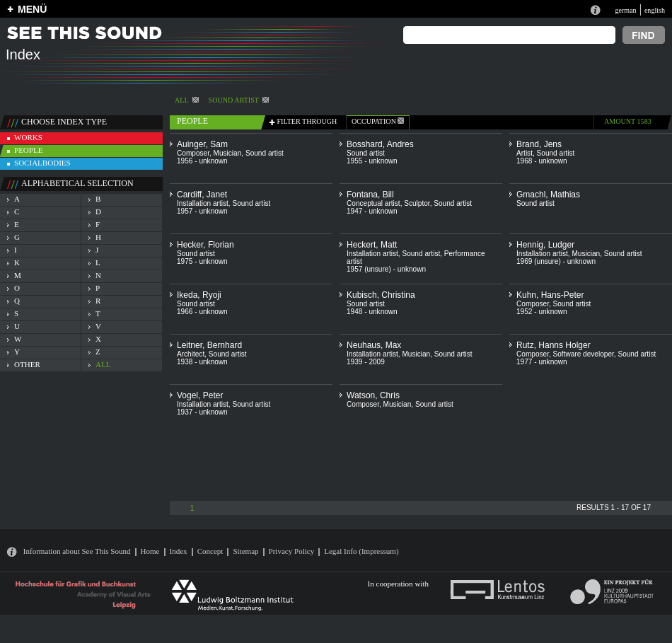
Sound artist (239, 100)
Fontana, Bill (370, 195)
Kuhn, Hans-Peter (550, 295)
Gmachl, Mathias (548, 195)
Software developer (584, 354)
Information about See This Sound (77, 551)
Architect (191, 354)
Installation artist (203, 203)
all (103, 364)
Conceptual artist (373, 203)
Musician (228, 153)
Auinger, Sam (202, 144)
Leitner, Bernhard (209, 345)
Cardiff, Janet (202, 195)
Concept (210, 551)
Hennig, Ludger (545, 245)
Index (179, 551)
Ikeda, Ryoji (199, 295)
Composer (193, 153)
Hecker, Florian (205, 245)
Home (150, 551)
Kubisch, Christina (381, 295)
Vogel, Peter (200, 395)
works (28, 137)
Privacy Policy (292, 551)
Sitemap (245, 551)
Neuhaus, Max (374, 345)
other (27, 364)
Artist (525, 153)
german (625, 10)
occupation (378, 121)
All (187, 100)
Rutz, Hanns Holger (554, 345)
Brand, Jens (539, 144)
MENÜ (32, 9)
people (28, 150)
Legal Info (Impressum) (361, 551)
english (655, 10)
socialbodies (42, 163)
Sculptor (417, 203)
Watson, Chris (373, 395)
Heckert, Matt (372, 245)
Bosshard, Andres (380, 144)
